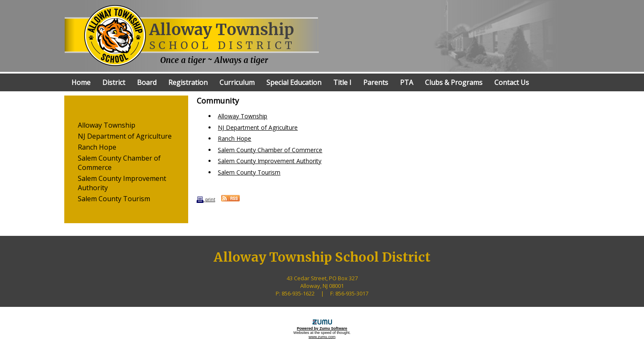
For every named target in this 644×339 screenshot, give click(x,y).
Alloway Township (107, 125)
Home (81, 82)
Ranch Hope (97, 147)
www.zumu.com (322, 337)
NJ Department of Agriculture (125, 136)
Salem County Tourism (114, 199)
